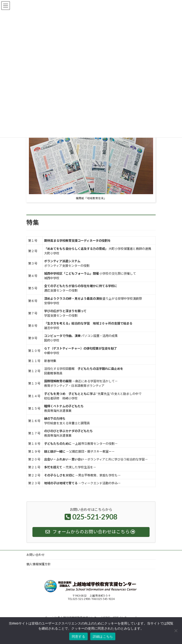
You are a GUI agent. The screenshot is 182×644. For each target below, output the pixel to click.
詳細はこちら (103, 637)
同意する (78, 637)
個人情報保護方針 (39, 564)
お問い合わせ (35, 555)
